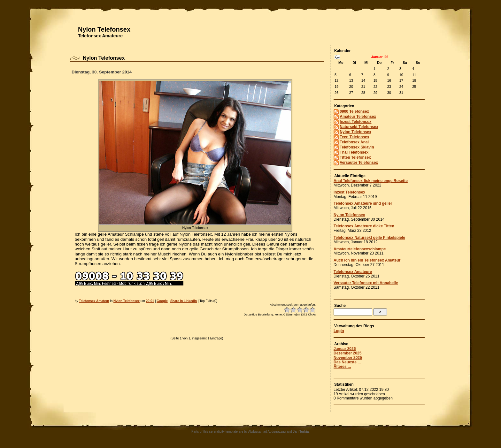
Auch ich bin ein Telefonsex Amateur (367, 260)
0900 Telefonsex (354, 111)
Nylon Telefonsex (104, 29)
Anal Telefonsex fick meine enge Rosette (371, 181)
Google (162, 301)
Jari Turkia (301, 432)
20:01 (150, 301)
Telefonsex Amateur (94, 301)
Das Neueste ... (347, 362)
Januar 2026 (345, 349)
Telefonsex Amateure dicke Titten (364, 226)
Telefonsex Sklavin (357, 147)
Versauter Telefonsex (359, 163)
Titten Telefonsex (355, 157)
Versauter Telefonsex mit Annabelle (366, 283)
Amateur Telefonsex (358, 117)
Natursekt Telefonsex (359, 127)
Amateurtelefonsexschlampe (360, 249)
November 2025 (348, 358)
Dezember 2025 (347, 353)
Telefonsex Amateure (100, 36)
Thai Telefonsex (354, 152)
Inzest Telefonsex (355, 122)
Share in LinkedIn (184, 301)
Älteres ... (342, 367)
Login (339, 331)
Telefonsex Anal (354, 142)
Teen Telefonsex (354, 137)
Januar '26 (380, 57)
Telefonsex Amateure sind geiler (363, 203)
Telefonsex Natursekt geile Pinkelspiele (369, 238)
